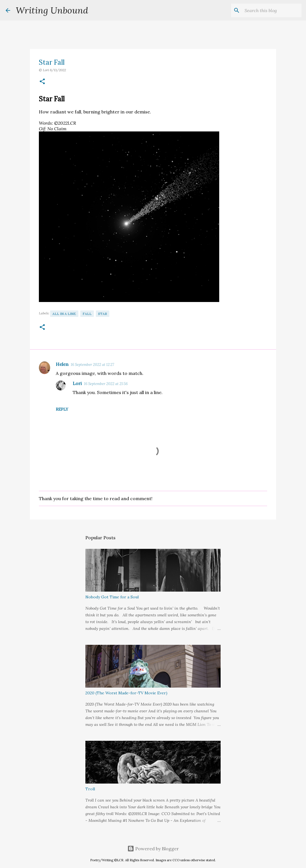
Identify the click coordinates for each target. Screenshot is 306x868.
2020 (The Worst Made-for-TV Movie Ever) (126, 693)
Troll (90, 789)
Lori (77, 383)
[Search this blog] (272, 10)
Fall (87, 314)
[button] (42, 82)
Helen (62, 364)
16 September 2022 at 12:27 (92, 365)
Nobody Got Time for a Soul (112, 597)
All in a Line (64, 314)
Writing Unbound (52, 10)
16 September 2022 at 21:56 (106, 384)
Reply (62, 409)
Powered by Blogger (153, 849)
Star (103, 314)
